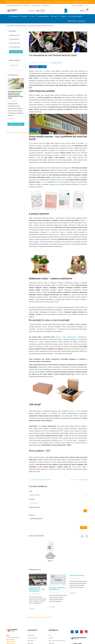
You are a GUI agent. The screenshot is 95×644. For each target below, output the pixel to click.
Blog (50, 635)
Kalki (32, 16)
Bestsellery (82, 21)
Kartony (62, 16)
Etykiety (24, 16)
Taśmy (54, 16)
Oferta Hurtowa (72, 21)
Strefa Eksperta (83, 480)
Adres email (32, 499)
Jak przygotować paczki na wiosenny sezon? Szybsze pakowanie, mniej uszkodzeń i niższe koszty (15, 95)
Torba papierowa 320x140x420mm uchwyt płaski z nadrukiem (50, 556)
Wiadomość (32, 515)
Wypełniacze (13, 16)
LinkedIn (43, 67)
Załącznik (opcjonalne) (34, 507)
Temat (30, 491)
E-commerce (35, 480)
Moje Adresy (31, 641)
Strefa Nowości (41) (15, 35)
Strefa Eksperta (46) (15, 47)
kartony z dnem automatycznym (66, 337)
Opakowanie (43, 480)
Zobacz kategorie (16, 52)
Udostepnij (33, 67)
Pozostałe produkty (75, 16)
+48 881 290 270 (26, 6)
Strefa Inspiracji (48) (15, 43)
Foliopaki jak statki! (77, 576)
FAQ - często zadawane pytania (57, 641)
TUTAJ (64, 440)
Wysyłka (49, 480)
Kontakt (51, 638)
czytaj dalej (11, 119)
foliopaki (43, 182)
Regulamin (52, 643)
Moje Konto (31, 635)
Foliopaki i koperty (43, 16)
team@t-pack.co (46, 6)
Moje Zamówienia (32, 638)
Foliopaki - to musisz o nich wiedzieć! (57, 589)
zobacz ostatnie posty (16, 124)
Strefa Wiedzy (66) (14, 39)
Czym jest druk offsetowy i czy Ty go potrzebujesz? (37, 589)
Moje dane (30, 643)
